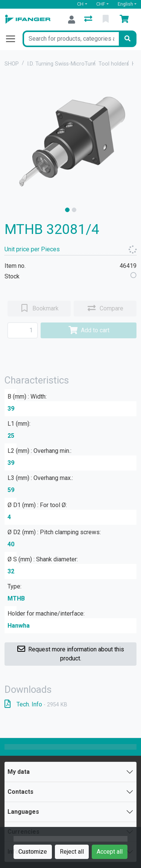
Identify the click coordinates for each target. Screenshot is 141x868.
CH (80, 4)
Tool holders (114, 64)
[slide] (67, 210)
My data (19, 772)
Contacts (20, 792)
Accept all (110, 852)
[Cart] (126, 20)
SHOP (12, 64)
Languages (23, 812)
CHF (101, 4)
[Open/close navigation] (14, 39)
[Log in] (72, 20)
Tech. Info (36, 704)
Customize (33, 852)
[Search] (127, 39)
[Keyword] (71, 39)
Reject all (72, 852)
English (125, 4)
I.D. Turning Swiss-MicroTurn (61, 64)
